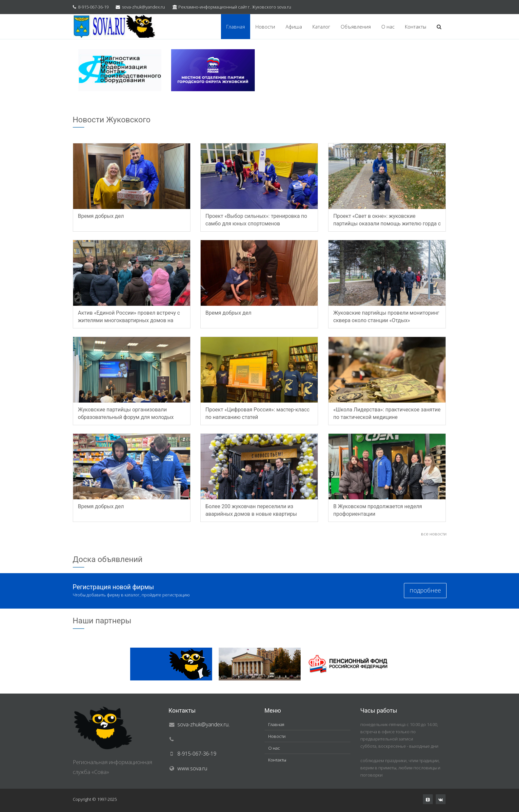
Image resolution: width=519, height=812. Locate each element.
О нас (388, 27)
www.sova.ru (192, 768)
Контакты (416, 27)
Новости (265, 27)
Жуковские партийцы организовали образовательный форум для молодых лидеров (126, 417)
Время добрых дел (101, 216)
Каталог (321, 27)
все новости (434, 534)
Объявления (356, 27)
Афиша (294, 27)
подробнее (425, 590)
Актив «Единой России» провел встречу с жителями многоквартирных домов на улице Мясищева (129, 320)
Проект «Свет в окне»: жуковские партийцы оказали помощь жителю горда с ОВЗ (387, 224)
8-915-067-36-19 (93, 7)
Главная (236, 27)
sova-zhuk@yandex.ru (143, 7)
